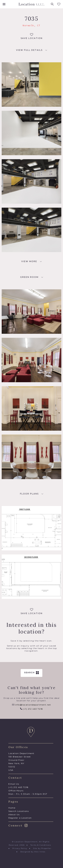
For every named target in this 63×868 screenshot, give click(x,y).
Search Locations (19, 811)
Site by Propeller (42, 848)
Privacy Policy (20, 848)
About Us (14, 814)
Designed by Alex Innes (33, 852)
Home (12, 808)
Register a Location (20, 818)
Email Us (14, 784)
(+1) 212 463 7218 (32, 709)
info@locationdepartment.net (32, 705)
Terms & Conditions (41, 845)
